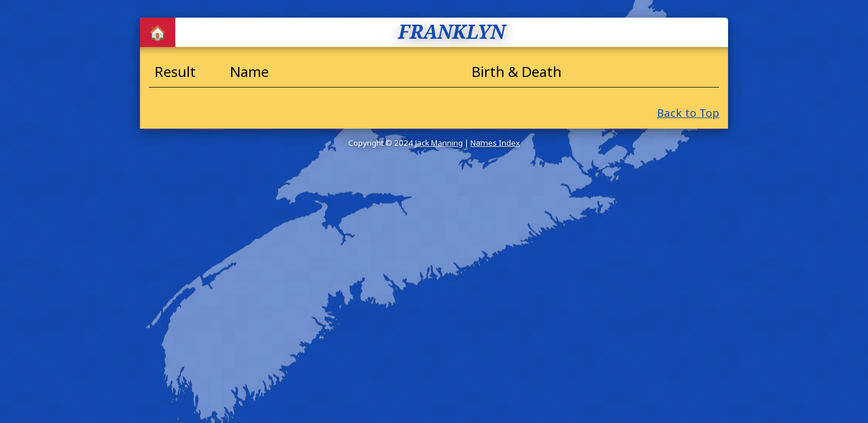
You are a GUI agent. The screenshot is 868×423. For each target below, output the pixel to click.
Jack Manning (439, 143)
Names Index (495, 143)
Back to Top (688, 113)
